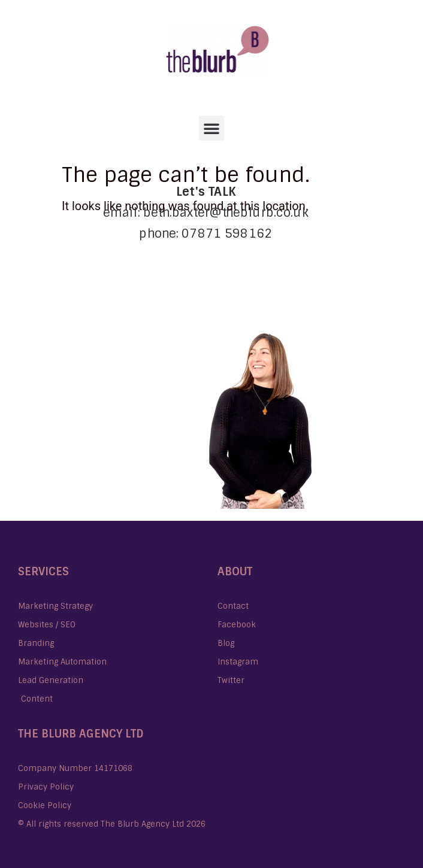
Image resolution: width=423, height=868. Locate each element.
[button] (211, 128)
